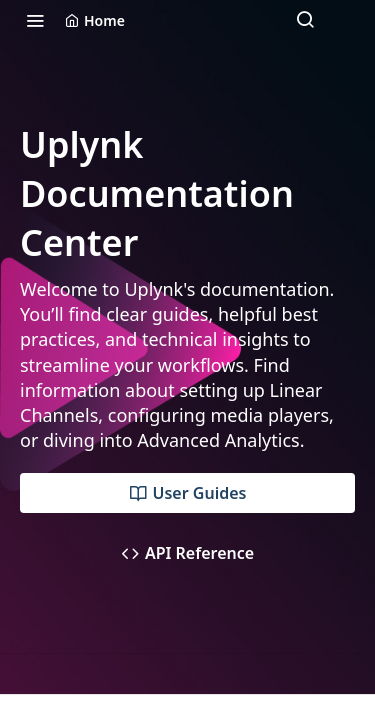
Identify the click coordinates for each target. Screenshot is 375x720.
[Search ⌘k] (305, 20)
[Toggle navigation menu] (35, 20)
